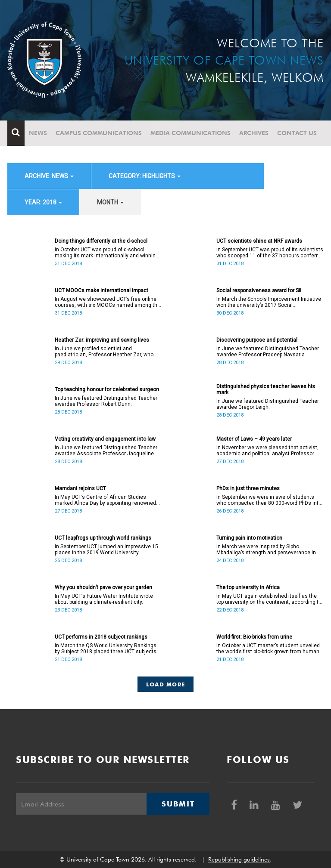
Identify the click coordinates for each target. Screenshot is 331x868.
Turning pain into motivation (249, 538)
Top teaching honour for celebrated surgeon (107, 389)
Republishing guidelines (239, 859)
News (38, 133)
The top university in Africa (248, 587)
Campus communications (99, 133)
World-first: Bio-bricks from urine (254, 637)
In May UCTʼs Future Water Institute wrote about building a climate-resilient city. (104, 599)
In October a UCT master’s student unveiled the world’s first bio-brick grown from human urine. (268, 649)
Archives (254, 133)
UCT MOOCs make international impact (101, 290)
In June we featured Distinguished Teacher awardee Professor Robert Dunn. (106, 401)
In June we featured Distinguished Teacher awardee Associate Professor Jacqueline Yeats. (106, 451)
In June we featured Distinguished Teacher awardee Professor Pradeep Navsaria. (268, 352)
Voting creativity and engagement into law (105, 439)
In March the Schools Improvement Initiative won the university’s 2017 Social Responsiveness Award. (269, 302)
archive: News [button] (49, 176)
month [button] (110, 202)
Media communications (190, 133)
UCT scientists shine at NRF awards (259, 241)
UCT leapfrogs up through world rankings (103, 538)
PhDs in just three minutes (248, 488)
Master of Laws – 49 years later (254, 439)
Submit (178, 804)
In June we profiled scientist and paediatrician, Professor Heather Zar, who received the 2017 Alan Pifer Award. (104, 352)
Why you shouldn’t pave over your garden (103, 587)
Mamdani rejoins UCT (80, 488)
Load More (166, 684)
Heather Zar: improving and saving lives (102, 340)
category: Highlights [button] (145, 176)
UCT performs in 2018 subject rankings (101, 637)
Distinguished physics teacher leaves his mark (266, 389)
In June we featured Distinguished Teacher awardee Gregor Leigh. (268, 404)
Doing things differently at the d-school (101, 241)
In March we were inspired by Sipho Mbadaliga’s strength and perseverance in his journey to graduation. (266, 550)
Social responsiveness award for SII (259, 290)
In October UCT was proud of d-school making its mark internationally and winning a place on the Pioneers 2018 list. (107, 253)
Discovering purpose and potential (257, 340)
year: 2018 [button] (43, 202)
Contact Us (297, 133)
